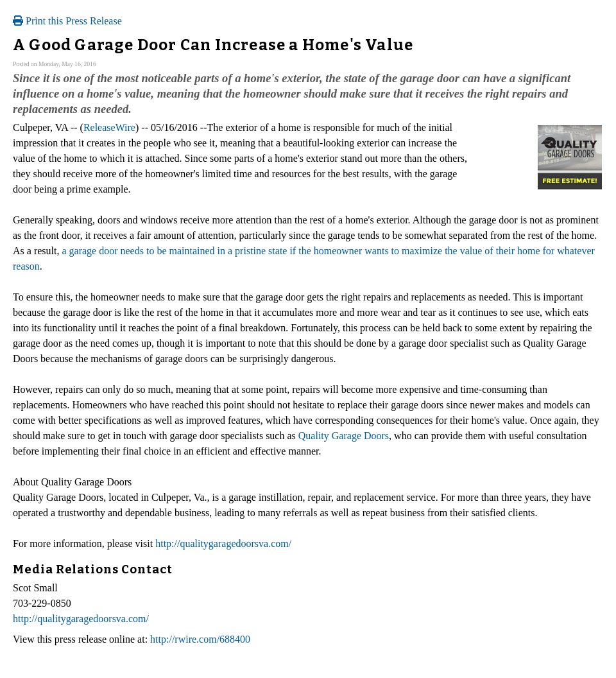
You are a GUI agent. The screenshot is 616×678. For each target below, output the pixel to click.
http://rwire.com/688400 (200, 639)
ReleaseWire (109, 127)
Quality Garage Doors (344, 436)
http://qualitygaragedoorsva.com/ (223, 543)
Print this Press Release (67, 21)
